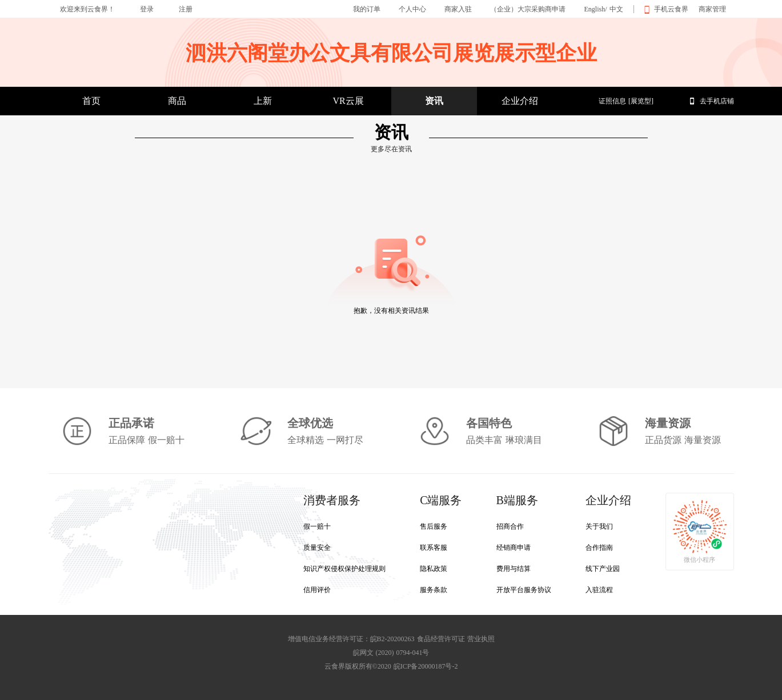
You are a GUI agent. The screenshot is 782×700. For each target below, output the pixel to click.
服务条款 (434, 590)
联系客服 (434, 548)
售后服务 (434, 526)
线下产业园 (603, 569)
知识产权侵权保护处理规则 (344, 569)
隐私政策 (434, 569)
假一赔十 (317, 526)
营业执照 (481, 639)
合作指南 (599, 548)
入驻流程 (599, 590)
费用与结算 (514, 569)
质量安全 (317, 548)
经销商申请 (514, 548)
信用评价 (317, 590)
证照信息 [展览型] (626, 101)
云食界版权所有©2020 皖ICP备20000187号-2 (391, 666)
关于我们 (599, 526)
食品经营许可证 (441, 639)
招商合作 (510, 526)
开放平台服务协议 (524, 590)
